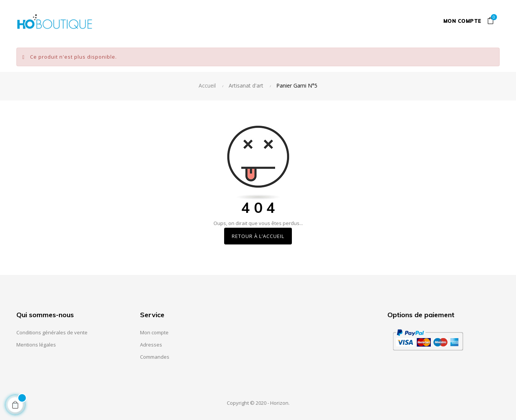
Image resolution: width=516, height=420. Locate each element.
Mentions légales (36, 345)
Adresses (151, 345)
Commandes (155, 357)
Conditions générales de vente (52, 332)
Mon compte (462, 21)
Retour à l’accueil (258, 236)
